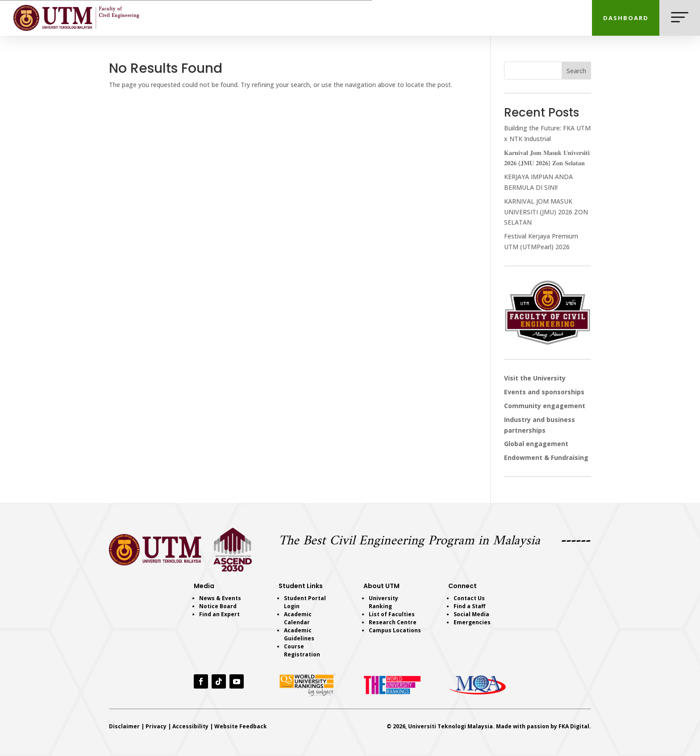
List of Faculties (392, 614)
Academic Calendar (298, 618)
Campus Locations (395, 630)
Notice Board (218, 606)
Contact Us (469, 598)
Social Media (471, 614)
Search (576, 71)
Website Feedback (241, 726)
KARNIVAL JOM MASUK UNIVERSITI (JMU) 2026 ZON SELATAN (546, 212)
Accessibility (190, 726)
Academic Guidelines (299, 634)
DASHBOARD (626, 18)
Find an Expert (219, 614)
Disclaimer (124, 726)
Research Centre (393, 622)
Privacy (156, 726)
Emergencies (472, 622)
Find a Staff (469, 606)
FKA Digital (574, 726)
